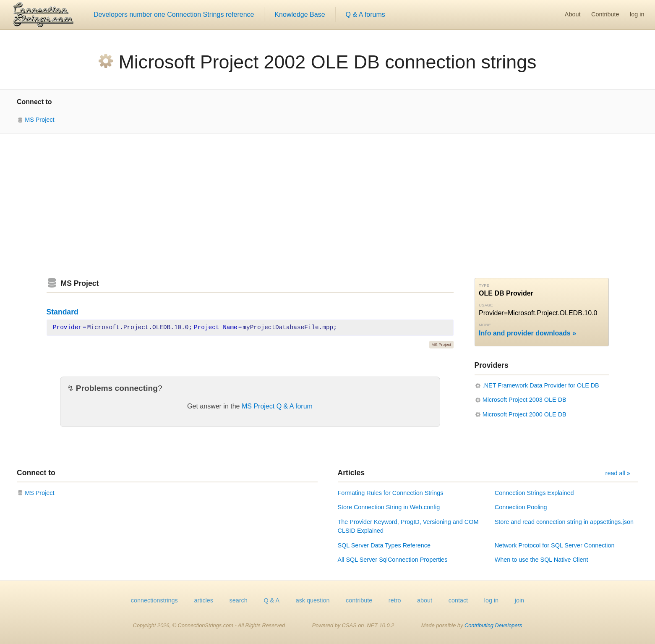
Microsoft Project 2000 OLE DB (525, 414)
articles (204, 600)
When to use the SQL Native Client (541, 560)
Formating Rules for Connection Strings (391, 493)
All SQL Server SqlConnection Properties (393, 560)
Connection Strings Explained (534, 493)
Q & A (271, 600)
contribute (359, 600)
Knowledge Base (300, 14)
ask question (313, 600)
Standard (63, 312)
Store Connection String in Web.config (389, 507)
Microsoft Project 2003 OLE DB (525, 400)
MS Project (39, 120)
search (239, 600)
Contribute (605, 14)
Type (484, 285)
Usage (486, 305)
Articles (351, 473)
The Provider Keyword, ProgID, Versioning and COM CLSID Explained (408, 526)
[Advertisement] (328, 206)
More (485, 325)
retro (395, 600)
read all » (618, 473)
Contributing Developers (493, 625)
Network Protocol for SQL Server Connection (555, 545)
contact (458, 600)
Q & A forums (365, 14)
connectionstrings (154, 600)
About (573, 14)
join (519, 600)
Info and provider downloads (525, 333)
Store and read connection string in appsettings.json (564, 522)
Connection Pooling (521, 507)
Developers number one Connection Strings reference (174, 14)
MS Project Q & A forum (277, 406)
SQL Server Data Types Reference (384, 545)
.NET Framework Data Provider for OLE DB (541, 385)
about (425, 600)
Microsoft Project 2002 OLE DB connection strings (328, 62)
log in (637, 14)
